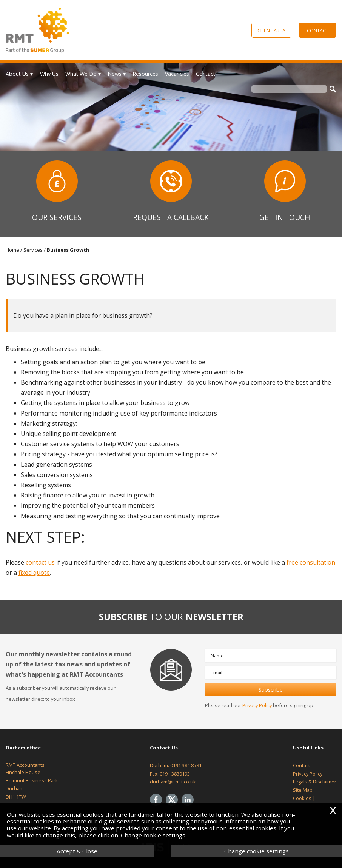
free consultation (311, 562)
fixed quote (34, 573)
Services (33, 250)
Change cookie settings (256, 851)
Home (12, 250)
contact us (40, 562)
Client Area (271, 31)
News (115, 74)
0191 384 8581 (186, 765)
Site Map (303, 790)
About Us (17, 74)
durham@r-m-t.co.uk (173, 782)
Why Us (49, 74)
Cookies (302, 798)
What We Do (81, 74)
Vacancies (177, 74)
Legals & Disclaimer (315, 782)
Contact (318, 31)
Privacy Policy (257, 705)
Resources (145, 74)
